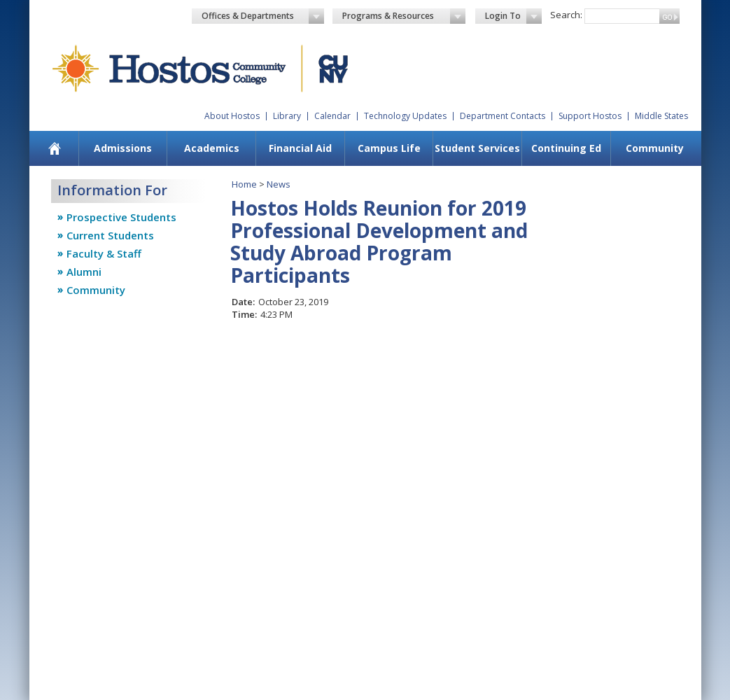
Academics (212, 148)
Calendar (332, 116)
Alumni (84, 272)
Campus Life (389, 148)
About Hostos (232, 116)
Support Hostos (590, 116)
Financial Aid (300, 148)
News (279, 184)
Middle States (661, 116)
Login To (513, 16)
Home (244, 184)
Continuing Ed (566, 148)
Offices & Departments (263, 16)
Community (655, 148)
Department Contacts (503, 116)
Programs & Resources (404, 16)
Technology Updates (405, 116)
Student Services (477, 148)
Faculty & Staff (104, 253)
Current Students (110, 235)
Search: (566, 15)
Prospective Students (121, 217)
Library (287, 116)
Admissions (123, 148)
